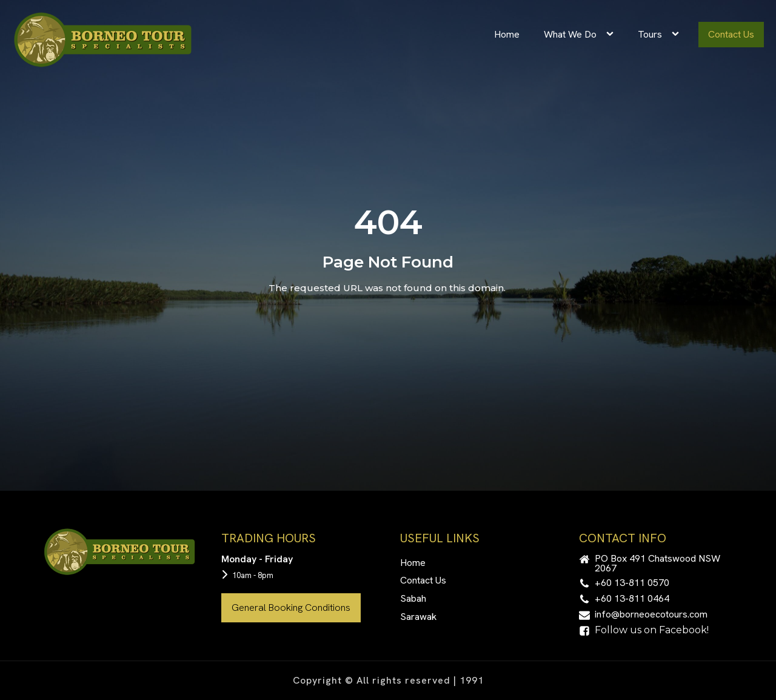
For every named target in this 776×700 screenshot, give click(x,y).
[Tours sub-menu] (678, 35)
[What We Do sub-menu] (612, 35)
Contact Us (731, 34)
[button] (656, 564)
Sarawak (418, 617)
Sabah (413, 598)
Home (507, 34)
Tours (650, 34)
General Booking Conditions (291, 607)
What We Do (570, 34)
